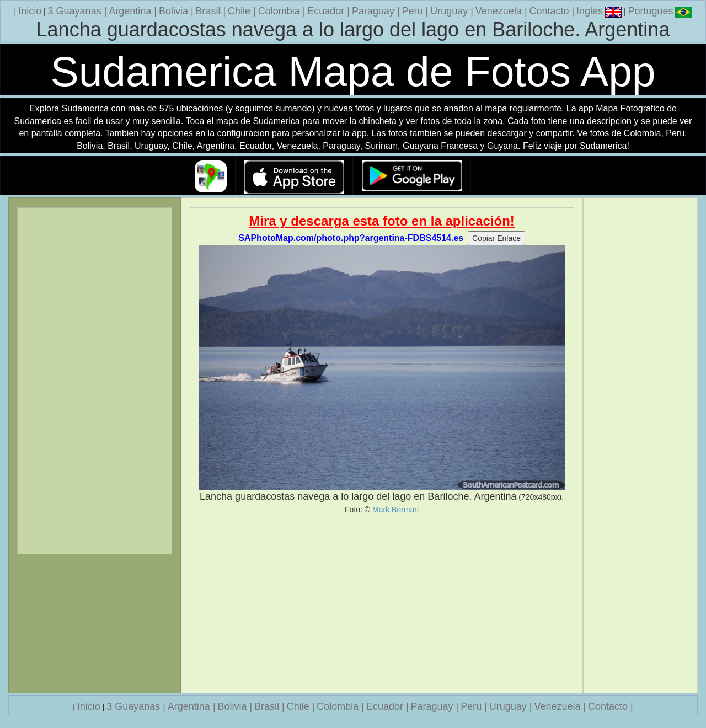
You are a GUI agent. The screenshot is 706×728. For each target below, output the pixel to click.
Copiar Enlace (496, 238)
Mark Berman (395, 510)
